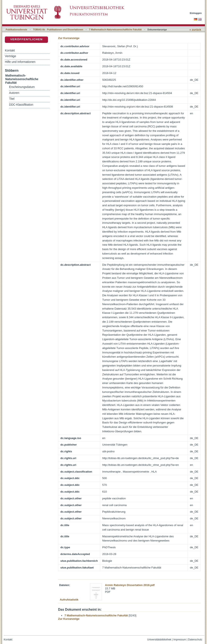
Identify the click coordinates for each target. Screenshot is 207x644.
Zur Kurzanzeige (69, 38)
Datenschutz (195, 640)
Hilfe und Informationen (20, 62)
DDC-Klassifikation (21, 105)
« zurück (195, 30)
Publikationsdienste (16, 30)
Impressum (180, 640)
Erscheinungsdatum (22, 87)
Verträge (10, 56)
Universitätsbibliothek (159, 640)
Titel (12, 99)
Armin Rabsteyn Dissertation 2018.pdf (130, 585)
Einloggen (196, 13)
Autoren (14, 93)
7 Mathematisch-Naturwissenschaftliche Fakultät (115, 30)
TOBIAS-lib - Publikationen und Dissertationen (58, 30)
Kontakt (10, 50)
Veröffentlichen (26, 39)
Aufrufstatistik (69, 600)
